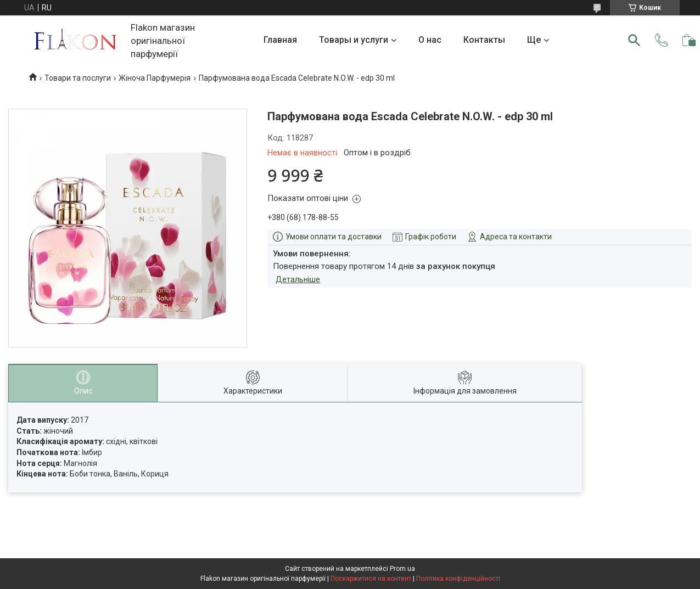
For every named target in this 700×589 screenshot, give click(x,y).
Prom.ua (402, 569)
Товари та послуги (78, 78)
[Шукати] (634, 40)
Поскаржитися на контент (371, 579)
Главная (280, 40)
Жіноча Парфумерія (155, 78)
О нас (430, 40)
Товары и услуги (354, 40)
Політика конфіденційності (458, 579)
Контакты (484, 40)
